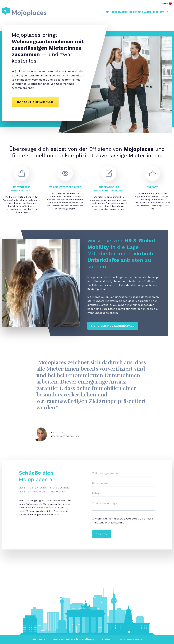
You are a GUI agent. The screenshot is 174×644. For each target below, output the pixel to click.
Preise (106, 639)
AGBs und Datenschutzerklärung (74, 639)
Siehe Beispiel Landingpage (113, 326)
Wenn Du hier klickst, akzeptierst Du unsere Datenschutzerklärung (123, 521)
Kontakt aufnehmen (35, 102)
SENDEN (102, 534)
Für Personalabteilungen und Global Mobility (136, 12)
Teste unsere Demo (130, 639)
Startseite (39, 639)
